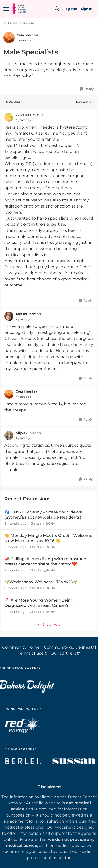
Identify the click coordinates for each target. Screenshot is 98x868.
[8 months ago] (16, 524)
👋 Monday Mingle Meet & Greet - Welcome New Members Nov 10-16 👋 (48, 538)
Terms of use (31, 653)
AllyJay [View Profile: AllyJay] (21, 433)
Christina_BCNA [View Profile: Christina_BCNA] (43, 524)
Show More (49, 625)
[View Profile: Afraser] (9, 316)
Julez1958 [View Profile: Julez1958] (23, 115)
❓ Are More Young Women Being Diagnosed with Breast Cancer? (39, 603)
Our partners (63, 653)
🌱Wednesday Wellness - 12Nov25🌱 (41, 582)
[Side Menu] (6, 9)
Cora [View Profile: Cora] (20, 35)
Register (70, 9)
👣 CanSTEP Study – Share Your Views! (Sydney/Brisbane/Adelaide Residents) (43, 515)
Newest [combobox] (84, 102)
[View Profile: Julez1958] (9, 117)
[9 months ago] (16, 570)
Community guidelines (67, 647)
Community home (21, 647)
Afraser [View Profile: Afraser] (21, 314)
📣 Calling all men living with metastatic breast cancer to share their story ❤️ (45, 561)
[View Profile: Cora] (9, 38)
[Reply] (87, 89)
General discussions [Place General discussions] (19, 23)
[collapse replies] (49, 111)
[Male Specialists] (23, 120)
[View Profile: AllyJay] (9, 435)
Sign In (87, 9)
